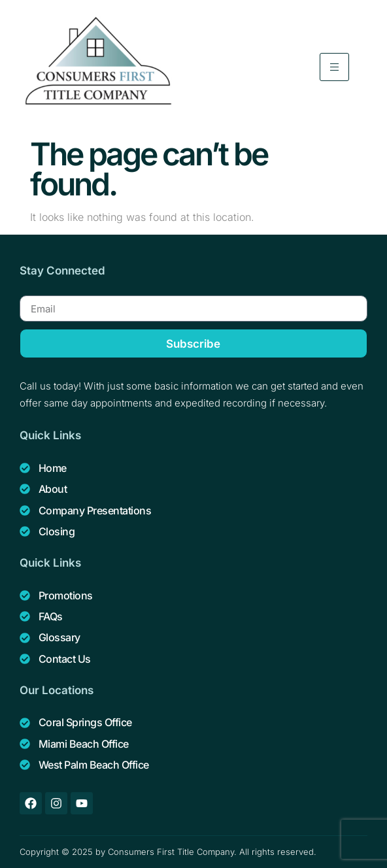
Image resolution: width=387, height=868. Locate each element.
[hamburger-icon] (334, 67)
